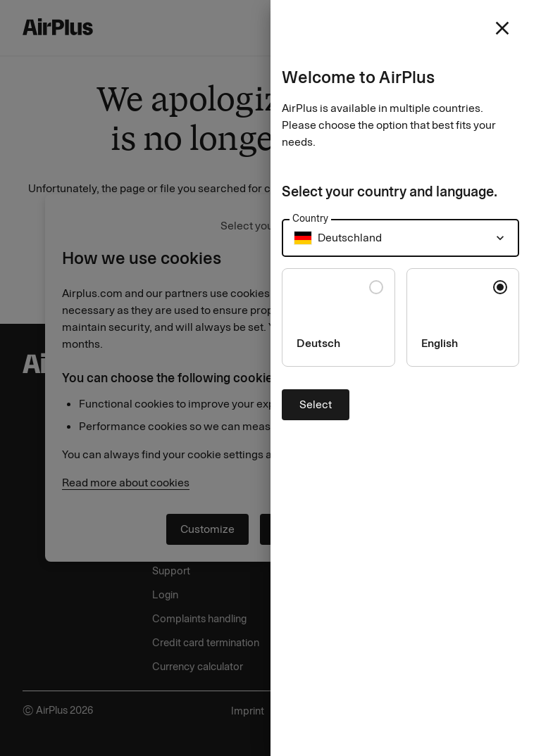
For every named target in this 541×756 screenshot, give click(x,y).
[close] (502, 28)
